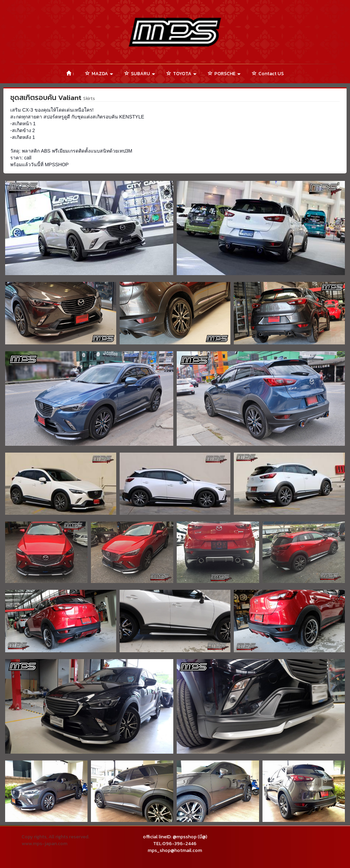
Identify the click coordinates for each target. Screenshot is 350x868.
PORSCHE (224, 74)
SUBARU (140, 74)
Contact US (268, 74)
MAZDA (99, 74)
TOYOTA (181, 74)
